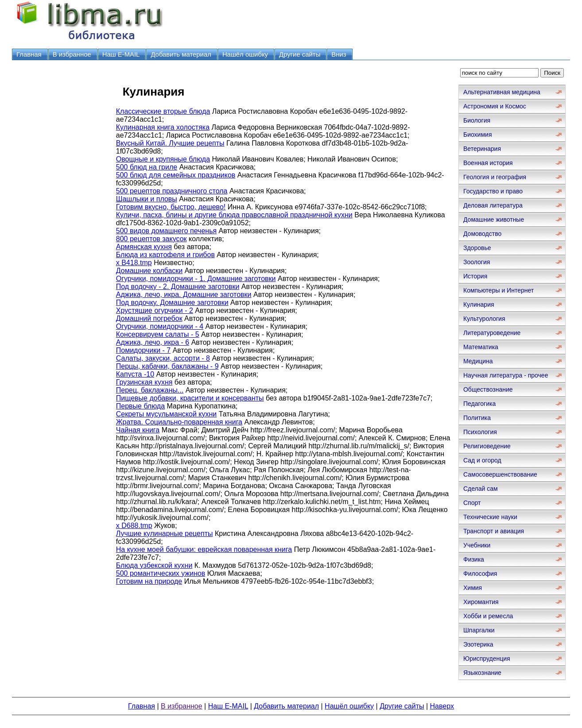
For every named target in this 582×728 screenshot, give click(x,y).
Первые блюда (140, 406)
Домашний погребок (149, 318)
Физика (474, 559)
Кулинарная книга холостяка (163, 127)
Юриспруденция (487, 659)
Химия (473, 588)
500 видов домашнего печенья (166, 231)
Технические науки (490, 517)
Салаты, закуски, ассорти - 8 (163, 358)
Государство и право (493, 191)
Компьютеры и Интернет (499, 290)
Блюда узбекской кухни (154, 565)
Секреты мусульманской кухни (166, 414)
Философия (480, 574)
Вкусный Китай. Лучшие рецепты (170, 143)
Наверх (442, 706)
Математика (481, 347)
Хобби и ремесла (488, 616)
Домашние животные (494, 220)
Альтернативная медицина (502, 92)
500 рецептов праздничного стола (172, 191)
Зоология (477, 262)
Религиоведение (487, 446)
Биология (477, 120)
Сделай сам (481, 489)
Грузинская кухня (144, 382)
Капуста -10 (135, 374)
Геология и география (495, 177)
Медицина (478, 361)
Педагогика (479, 404)
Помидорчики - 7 (143, 350)
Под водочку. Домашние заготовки (172, 302)
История (475, 276)
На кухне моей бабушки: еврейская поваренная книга (204, 549)
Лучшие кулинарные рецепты (165, 533)
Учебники (477, 545)
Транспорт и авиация (494, 531)
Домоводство (482, 234)
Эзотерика (478, 644)
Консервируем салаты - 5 (158, 334)
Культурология (484, 319)
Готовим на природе (149, 581)
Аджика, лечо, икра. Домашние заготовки (184, 295)
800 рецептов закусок (151, 239)
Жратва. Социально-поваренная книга (179, 422)
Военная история (488, 163)
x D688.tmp (134, 526)
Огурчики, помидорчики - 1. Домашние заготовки (196, 279)
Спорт (472, 503)
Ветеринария (482, 149)
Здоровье (477, 248)
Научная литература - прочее (506, 375)
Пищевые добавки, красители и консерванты (190, 398)
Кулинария (479, 304)
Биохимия (477, 135)
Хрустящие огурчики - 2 (155, 310)
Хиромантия (481, 602)
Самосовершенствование (500, 474)
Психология (480, 432)
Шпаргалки (479, 630)
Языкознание (482, 673)
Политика (477, 418)
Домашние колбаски (149, 271)
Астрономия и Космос (495, 106)
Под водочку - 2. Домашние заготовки (178, 287)
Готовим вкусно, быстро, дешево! (171, 207)
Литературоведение (492, 333)
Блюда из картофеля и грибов (165, 255)
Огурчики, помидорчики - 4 (160, 326)
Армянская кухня (144, 247)
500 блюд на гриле (147, 167)
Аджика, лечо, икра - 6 (153, 342)
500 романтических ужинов (161, 573)
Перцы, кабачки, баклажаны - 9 (167, 366)
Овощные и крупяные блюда (163, 159)
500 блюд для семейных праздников (176, 175)
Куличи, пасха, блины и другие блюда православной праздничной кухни (234, 215)
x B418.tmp (134, 263)
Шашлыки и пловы (147, 199)
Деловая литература (493, 205)
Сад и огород (482, 460)
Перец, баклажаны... (150, 390)
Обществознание (488, 389)
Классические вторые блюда (163, 111)
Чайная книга (138, 430)
